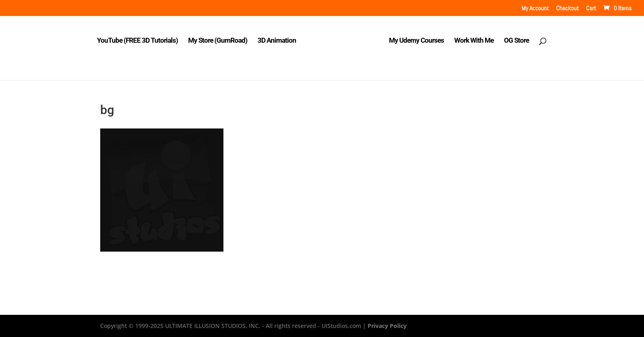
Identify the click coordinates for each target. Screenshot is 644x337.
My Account (535, 8)
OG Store (516, 41)
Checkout (567, 8)
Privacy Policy (387, 326)
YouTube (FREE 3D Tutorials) (137, 41)
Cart (591, 8)
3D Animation (277, 41)
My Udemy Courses (416, 41)
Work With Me (474, 41)
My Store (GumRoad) (218, 41)
